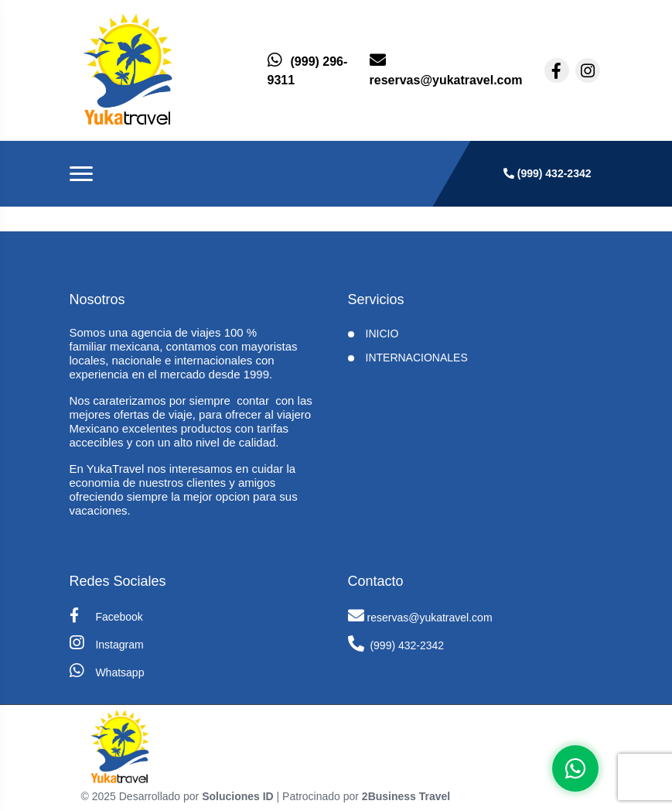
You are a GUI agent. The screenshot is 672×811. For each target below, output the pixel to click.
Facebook (106, 615)
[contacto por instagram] (588, 70)
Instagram (107, 643)
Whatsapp (107, 671)
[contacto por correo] (446, 71)
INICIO (382, 334)
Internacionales (417, 358)
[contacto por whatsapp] (309, 71)
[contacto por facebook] (557, 70)
